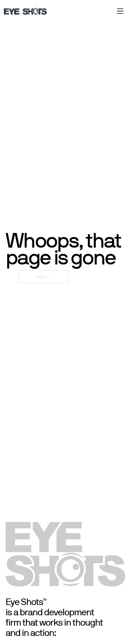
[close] (120, 11)
